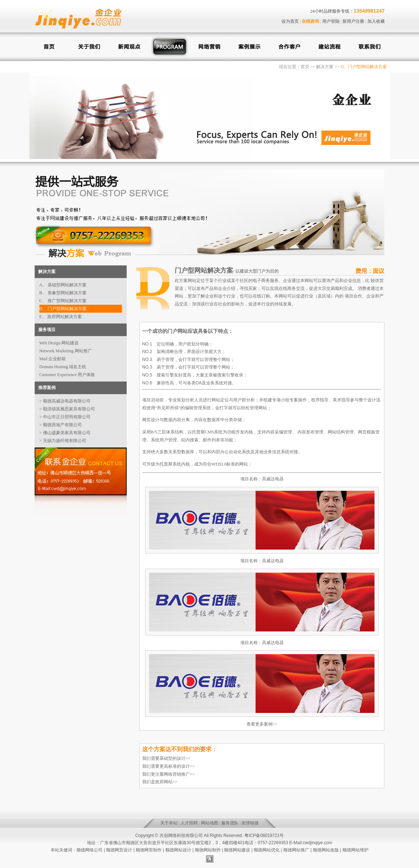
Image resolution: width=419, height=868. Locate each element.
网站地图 (210, 823)
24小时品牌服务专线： (332, 11)
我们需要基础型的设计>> (166, 758)
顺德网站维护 (355, 850)
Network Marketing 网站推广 (66, 351)
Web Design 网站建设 (59, 343)
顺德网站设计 (178, 850)
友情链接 (250, 823)
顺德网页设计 (119, 850)
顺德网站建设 (237, 850)
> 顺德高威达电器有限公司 (65, 401)
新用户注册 (353, 21)
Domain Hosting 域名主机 (63, 367)
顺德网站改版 (326, 850)
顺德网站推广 (296, 850)
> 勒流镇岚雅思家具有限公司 (67, 409)
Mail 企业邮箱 (53, 359)
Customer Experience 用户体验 (67, 375)
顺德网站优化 (267, 850)
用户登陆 (331, 21)
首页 (305, 67)
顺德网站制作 (208, 850)
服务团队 (230, 823)
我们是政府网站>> (160, 782)
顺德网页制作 (149, 850)
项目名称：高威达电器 (262, 479)
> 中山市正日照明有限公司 (65, 417)
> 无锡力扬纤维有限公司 (63, 441)
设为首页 (290, 21)
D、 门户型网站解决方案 (63, 309)
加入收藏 (376, 21)
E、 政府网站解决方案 (61, 317)
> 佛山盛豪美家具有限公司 (65, 433)
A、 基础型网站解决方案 (63, 285)
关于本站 (169, 823)
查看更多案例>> (262, 724)
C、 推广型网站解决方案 (63, 301)
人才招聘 (189, 823)
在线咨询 (310, 21)
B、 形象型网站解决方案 (63, 293)
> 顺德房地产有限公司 (61, 425)
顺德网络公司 (90, 850)
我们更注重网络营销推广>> (169, 774)
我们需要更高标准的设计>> (169, 766)
